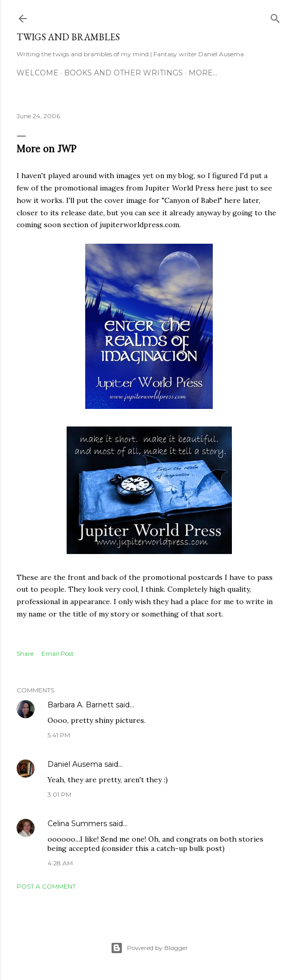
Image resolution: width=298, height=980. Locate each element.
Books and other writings (123, 73)
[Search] (275, 16)
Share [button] (25, 653)
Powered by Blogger (149, 948)
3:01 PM (59, 794)
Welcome (37, 73)
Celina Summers (77, 824)
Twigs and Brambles (68, 37)
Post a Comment (46, 886)
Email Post (58, 653)
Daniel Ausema (75, 764)
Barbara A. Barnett (81, 705)
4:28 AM (60, 863)
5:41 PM (59, 735)
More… (203, 73)
